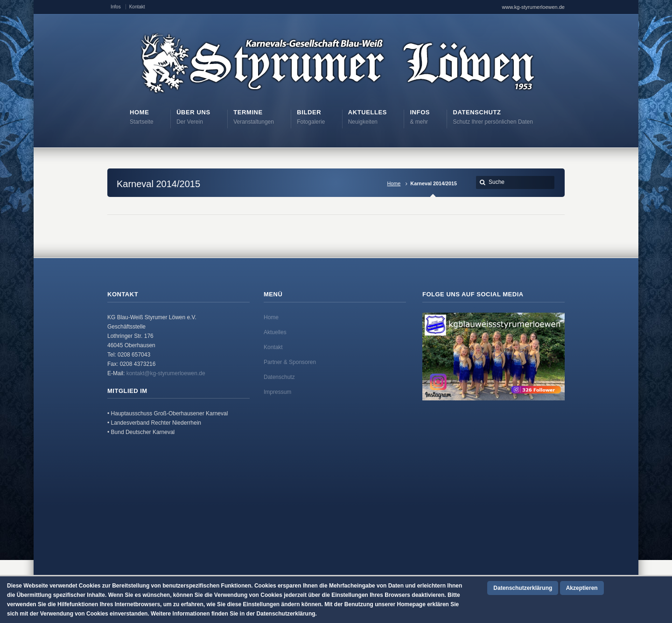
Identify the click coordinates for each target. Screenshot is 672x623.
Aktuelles (275, 332)
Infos (116, 7)
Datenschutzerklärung (523, 588)
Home (394, 183)
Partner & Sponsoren (290, 362)
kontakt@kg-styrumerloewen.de (166, 373)
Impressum (277, 392)
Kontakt (137, 7)
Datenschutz (279, 377)
